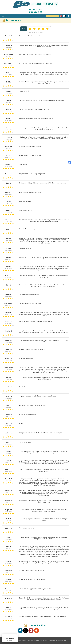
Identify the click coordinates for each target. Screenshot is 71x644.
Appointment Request (52, 16)
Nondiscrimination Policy (35, 640)
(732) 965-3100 (35, 12)
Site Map (24, 640)
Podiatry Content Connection (58, 640)
